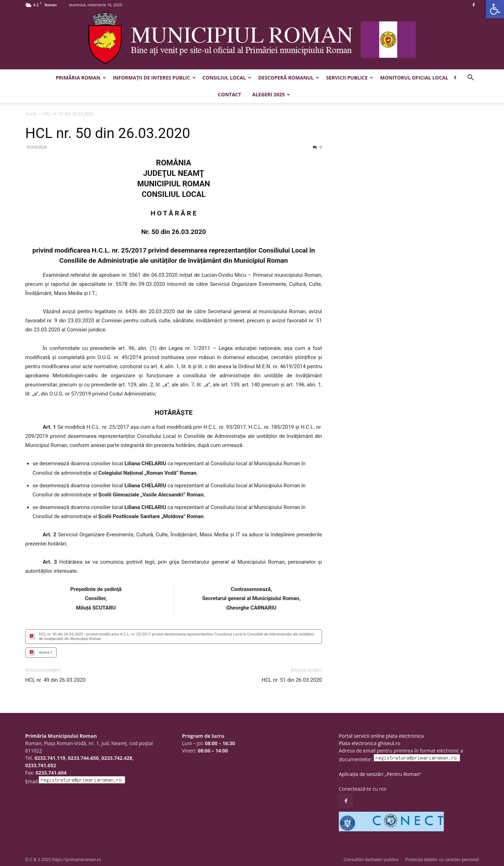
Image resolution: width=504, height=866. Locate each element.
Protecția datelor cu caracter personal (442, 860)
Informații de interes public (154, 78)
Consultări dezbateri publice (371, 860)
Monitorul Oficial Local (414, 78)
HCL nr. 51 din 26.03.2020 (292, 680)
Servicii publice (350, 78)
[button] (495, 9)
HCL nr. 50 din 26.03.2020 (108, 133)
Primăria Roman (81, 78)
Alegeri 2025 (271, 94)
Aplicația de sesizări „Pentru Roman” (380, 774)
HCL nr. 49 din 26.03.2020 (55, 680)
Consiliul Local (227, 78)
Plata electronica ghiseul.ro (370, 743)
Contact (230, 94)
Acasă (31, 114)
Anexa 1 (46, 652)
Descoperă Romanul (289, 78)
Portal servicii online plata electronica (381, 736)
